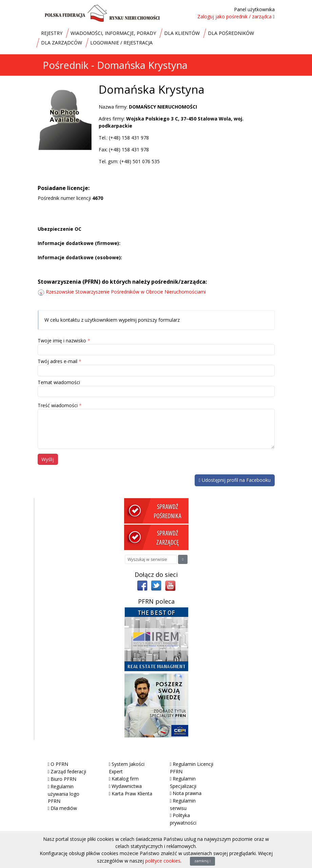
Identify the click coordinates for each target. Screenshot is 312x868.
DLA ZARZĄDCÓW (62, 43)
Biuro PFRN (63, 779)
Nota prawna (187, 793)
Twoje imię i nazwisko (62, 341)
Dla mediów (64, 808)
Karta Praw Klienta (132, 794)
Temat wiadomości (59, 382)
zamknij (203, 861)
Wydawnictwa (127, 786)
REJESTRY (52, 33)
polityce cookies (163, 861)
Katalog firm (125, 779)
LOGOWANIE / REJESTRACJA (121, 43)
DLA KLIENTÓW (182, 33)
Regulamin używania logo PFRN (64, 794)
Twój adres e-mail (57, 361)
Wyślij (48, 459)
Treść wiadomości (58, 405)
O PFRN (59, 764)
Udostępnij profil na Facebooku (235, 480)
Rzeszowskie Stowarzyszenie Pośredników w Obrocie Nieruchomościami (126, 292)
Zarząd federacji (68, 771)
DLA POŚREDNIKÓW (231, 33)
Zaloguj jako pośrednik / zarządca (235, 16)
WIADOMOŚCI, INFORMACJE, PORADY (113, 33)
